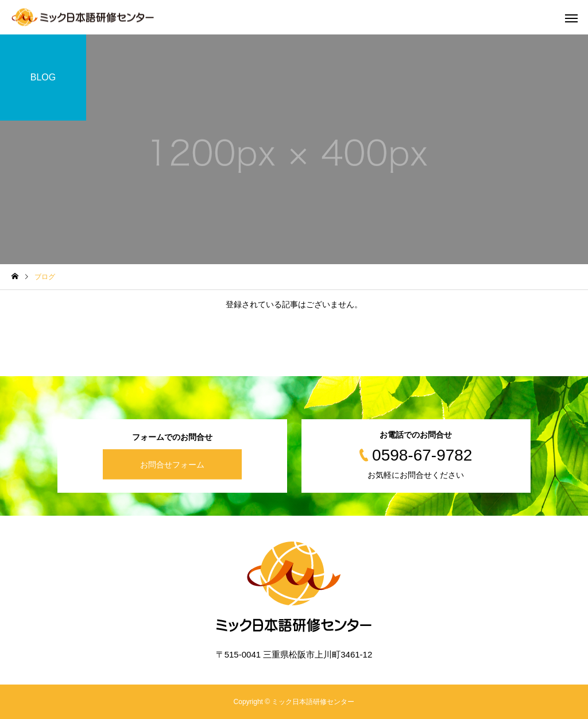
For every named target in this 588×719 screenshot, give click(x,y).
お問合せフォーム (172, 465)
